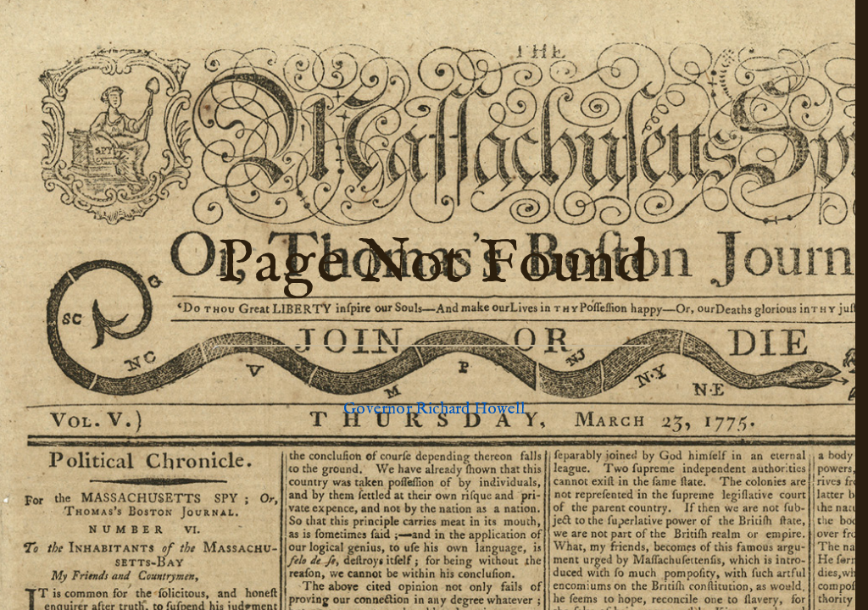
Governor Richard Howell (434, 409)
